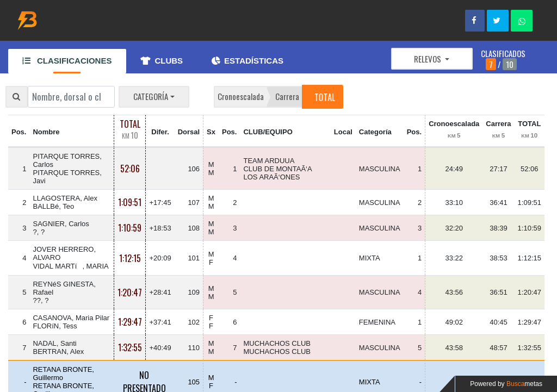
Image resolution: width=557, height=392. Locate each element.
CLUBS (162, 61)
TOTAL (324, 96)
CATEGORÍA (151, 96)
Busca (524, 384)
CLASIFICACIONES (67, 61)
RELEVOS (428, 59)
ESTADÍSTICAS (247, 61)
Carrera (287, 96)
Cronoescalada (241, 96)
